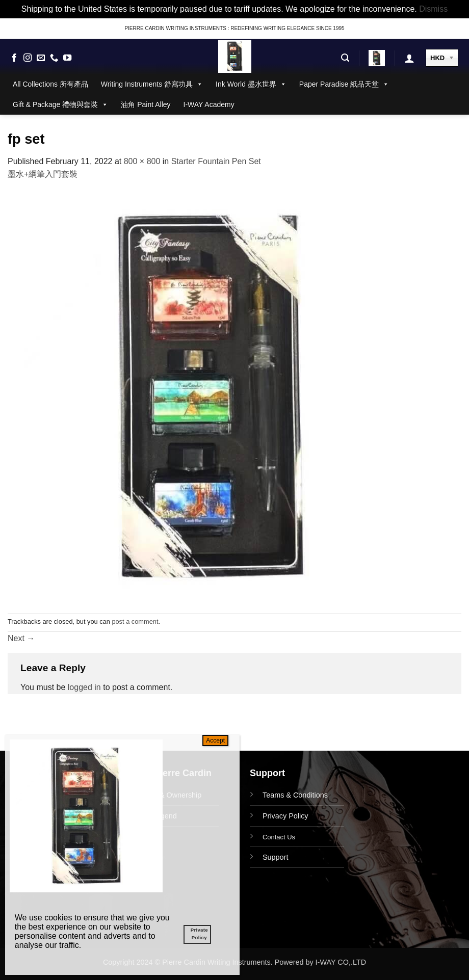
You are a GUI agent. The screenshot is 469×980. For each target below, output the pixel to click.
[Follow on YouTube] (67, 58)
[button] (345, 58)
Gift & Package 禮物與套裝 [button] (60, 104)
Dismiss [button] (433, 9)
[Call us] (54, 58)
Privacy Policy (285, 816)
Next (21, 638)
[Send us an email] (41, 58)
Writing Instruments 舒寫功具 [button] (152, 84)
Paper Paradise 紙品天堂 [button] (344, 84)
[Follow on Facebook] (14, 58)
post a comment (135, 621)
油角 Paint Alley (146, 104)
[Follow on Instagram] (28, 58)
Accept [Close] (215, 740)
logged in (84, 687)
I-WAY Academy (209, 104)
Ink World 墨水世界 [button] (251, 84)
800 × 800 (142, 161)
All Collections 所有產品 (50, 84)
